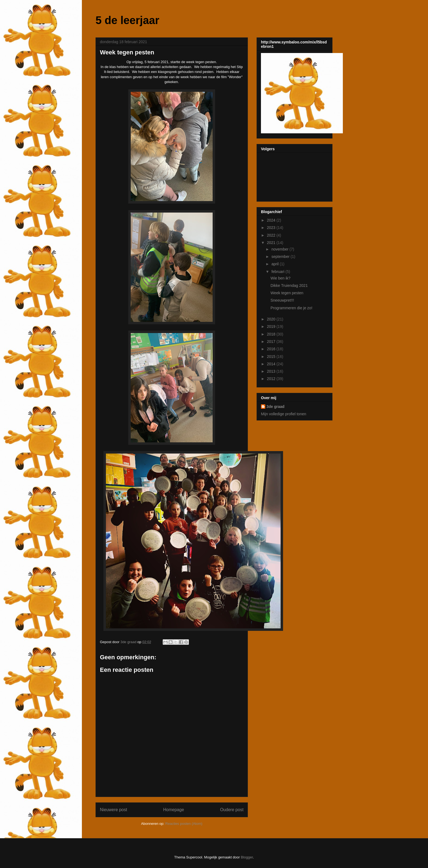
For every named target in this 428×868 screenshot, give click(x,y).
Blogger (247, 857)
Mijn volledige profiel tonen (284, 414)
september (281, 257)
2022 (272, 235)
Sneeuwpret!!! (282, 300)
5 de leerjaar (127, 20)
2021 (272, 243)
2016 (272, 349)
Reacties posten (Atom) (184, 824)
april (275, 264)
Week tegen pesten (287, 293)
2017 (272, 342)
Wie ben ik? (280, 278)
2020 (272, 319)
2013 (272, 371)
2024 (272, 220)
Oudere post (232, 810)
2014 (272, 364)
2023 (272, 228)
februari (278, 272)
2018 (272, 334)
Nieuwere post (114, 810)
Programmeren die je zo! (291, 308)
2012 (272, 379)
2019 (272, 326)
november (280, 249)
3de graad (275, 407)
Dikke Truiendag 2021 (289, 286)
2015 (272, 357)
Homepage (174, 810)
